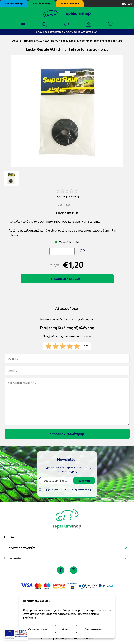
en (130, 3)
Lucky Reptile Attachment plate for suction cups (92, 40)
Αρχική (17, 40)
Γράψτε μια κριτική (68, 196)
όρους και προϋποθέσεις (77, 490)
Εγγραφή (84, 480)
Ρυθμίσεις (66, 629)
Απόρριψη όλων (38, 629)
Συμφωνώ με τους (67, 490)
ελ (124, 3)
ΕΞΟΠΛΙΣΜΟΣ (33, 40)
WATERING (51, 40)
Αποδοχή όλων (93, 629)
